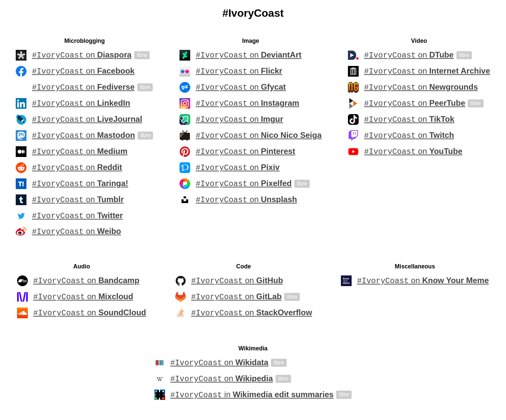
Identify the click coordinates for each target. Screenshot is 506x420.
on (82, 55)
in (252, 396)
